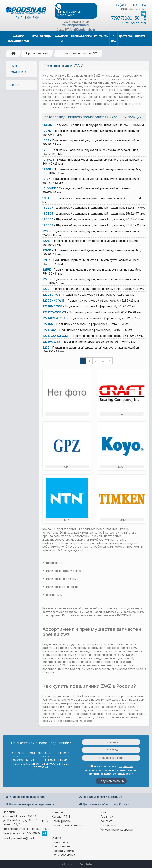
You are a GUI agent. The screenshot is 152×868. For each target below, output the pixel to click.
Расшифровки (61, 821)
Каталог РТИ (61, 817)
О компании (109, 825)
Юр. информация (63, 855)
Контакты (107, 821)
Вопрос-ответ (62, 846)
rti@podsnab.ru (84, 30)
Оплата (57, 838)
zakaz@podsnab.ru (76, 25)
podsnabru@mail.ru (24, 838)
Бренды (57, 812)
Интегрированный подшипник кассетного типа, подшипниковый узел (21, 278)
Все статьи (21, 382)
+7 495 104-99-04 (29, 833)
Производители (37, 53)
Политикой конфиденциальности (111, 774)
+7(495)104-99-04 (131, 5)
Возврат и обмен (63, 851)
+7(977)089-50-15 (127, 18)
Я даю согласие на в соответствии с (111, 770)
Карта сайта (60, 842)
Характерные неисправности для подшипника (21, 331)
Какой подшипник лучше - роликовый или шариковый (21, 318)
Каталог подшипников (67, 825)
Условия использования (117, 829)
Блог (104, 812)
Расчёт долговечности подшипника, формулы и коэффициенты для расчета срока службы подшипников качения (21, 180)
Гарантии (107, 817)
